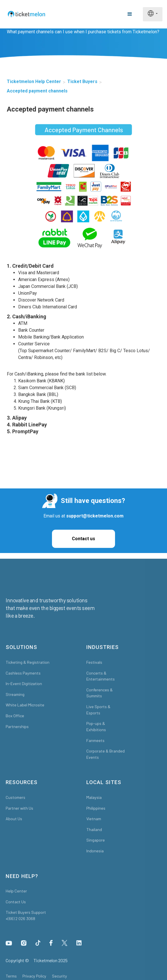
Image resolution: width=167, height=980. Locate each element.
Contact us (83, 539)
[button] (130, 14)
